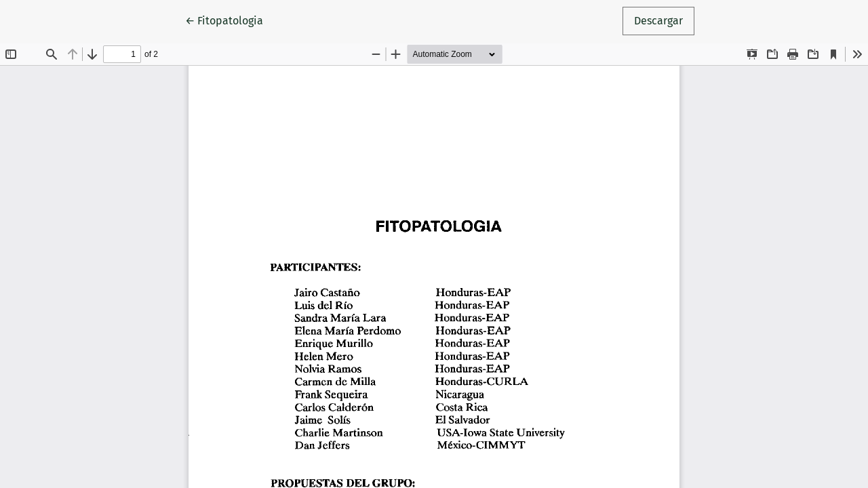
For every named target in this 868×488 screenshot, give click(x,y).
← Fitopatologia (230, 20)
